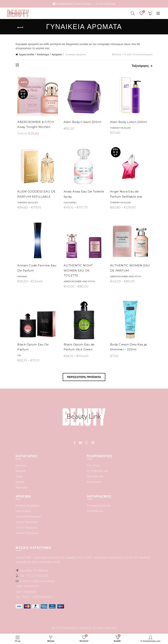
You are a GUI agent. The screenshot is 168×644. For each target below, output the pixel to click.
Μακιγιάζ (21, 471)
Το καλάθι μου (95, 511)
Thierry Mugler (121, 129)
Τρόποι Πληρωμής (27, 527)
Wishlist (143, 12)
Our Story (93, 465)
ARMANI (20, 280)
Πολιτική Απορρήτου (28, 505)
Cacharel (70, 205)
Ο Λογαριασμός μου (99, 505)
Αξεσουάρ (21, 487)
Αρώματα (57, 54)
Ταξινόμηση (140, 66)
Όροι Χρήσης (23, 511)
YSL (18, 355)
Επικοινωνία (94, 482)
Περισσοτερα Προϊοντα (84, 377)
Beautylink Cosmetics (77, 627)
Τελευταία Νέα (95, 476)
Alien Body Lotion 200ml (129, 123)
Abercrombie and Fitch (79, 280)
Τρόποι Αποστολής (27, 522)
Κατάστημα (43, 54)
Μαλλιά (20, 482)
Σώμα (19, 476)
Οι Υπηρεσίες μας (97, 471)
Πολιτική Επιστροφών (28, 516)
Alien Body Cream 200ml (82, 123)
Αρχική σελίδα (26, 54)
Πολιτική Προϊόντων (27, 533)
